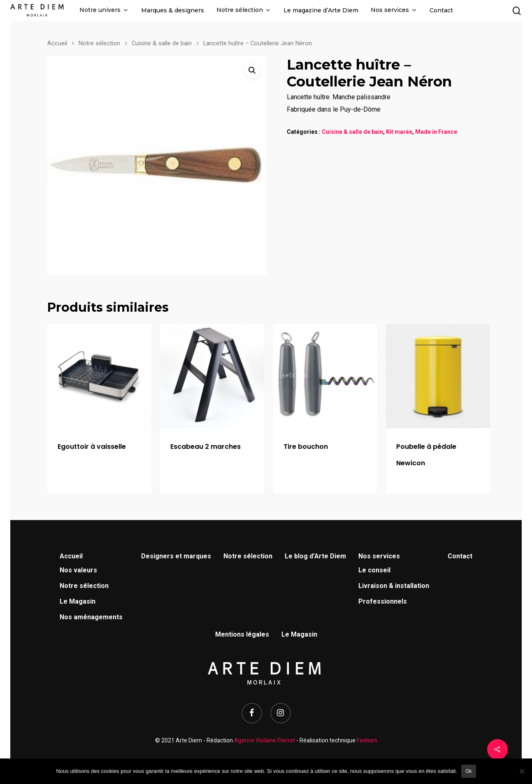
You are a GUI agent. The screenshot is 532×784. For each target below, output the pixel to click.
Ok (468, 771)
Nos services (393, 10)
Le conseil (374, 570)
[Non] (522, 771)
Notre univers (103, 10)
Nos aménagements (91, 617)
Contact (441, 10)
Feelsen (367, 740)
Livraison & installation (394, 586)
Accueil (57, 43)
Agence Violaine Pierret (265, 740)
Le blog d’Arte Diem (315, 556)
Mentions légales (242, 634)
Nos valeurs (78, 570)
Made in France (436, 132)
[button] (252, 70)
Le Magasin (78, 601)
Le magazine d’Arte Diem (321, 10)
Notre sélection (243, 10)
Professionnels (383, 601)
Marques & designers (173, 10)
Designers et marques (176, 556)
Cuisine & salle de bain (162, 43)
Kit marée (399, 132)
